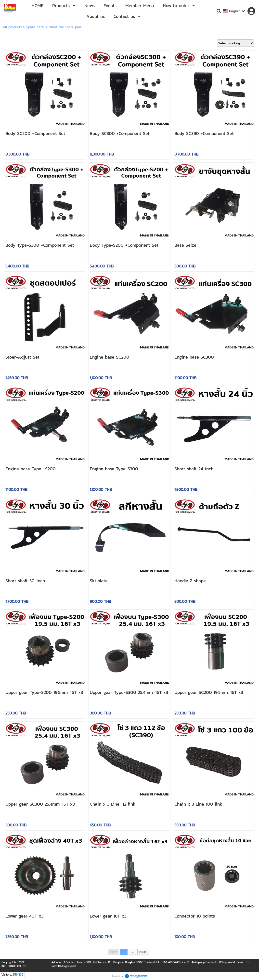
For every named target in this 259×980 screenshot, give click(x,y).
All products (12, 27)
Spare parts (35, 27)
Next (143, 952)
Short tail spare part (65, 27)
